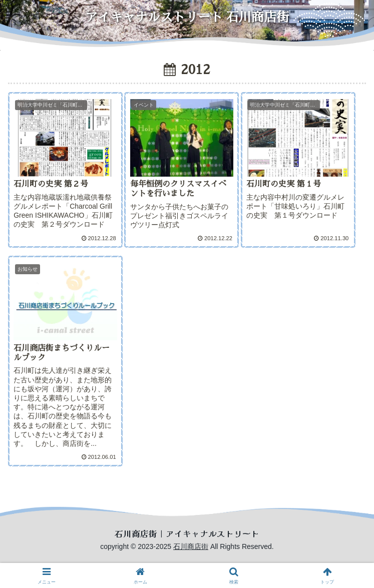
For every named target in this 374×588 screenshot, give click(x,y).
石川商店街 (191, 546)
